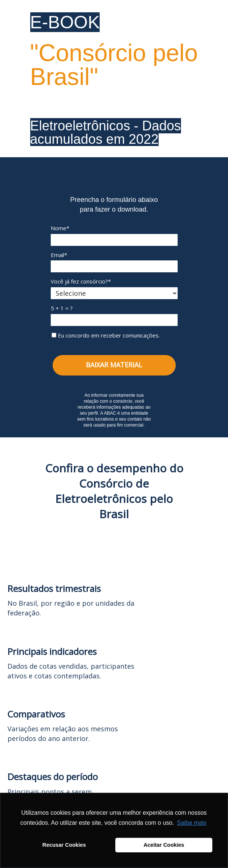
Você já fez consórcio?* (81, 281)
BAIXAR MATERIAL (114, 365)
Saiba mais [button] (192, 823)
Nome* (60, 228)
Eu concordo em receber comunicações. (106, 335)
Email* (59, 255)
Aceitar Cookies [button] (164, 845)
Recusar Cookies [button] (64, 845)
